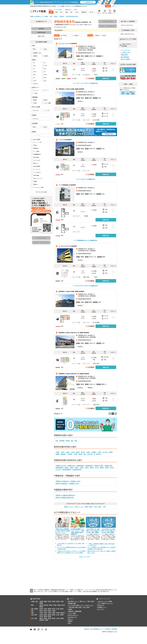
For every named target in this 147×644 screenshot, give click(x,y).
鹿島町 (78, 452)
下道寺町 (70, 454)
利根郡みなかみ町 (61, 466)
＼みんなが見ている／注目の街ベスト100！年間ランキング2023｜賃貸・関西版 (93, 531)
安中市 (112, 468)
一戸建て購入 (71, 607)
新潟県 (41, 609)
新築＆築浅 (124, 55)
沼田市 (87, 468)
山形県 (62, 601)
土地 (104, 507)
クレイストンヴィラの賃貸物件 (68, 44)
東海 (32, 611)
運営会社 (87, 629)
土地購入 (70, 609)
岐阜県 (45, 611)
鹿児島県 (42, 620)
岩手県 (49, 601)
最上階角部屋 (125, 57)
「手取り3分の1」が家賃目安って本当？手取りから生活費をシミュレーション (62, 531)
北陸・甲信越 (34, 609)
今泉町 (58, 452)
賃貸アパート (83, 601)
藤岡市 (102, 468)
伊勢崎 (68, 441)
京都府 (49, 613)
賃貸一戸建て (91, 601)
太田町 (68, 452)
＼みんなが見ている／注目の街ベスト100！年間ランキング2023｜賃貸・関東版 (108, 531)
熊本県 (54, 618)
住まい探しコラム (72, 617)
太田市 (82, 468)
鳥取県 (49, 615)
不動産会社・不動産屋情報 (75, 611)
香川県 (41, 616)
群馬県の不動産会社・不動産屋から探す (67, 483)
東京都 (41, 605)
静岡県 (49, 611)
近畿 (32, 613)
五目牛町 (90, 454)
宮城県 (54, 601)
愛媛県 (45, 616)
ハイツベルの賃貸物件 (65, 140)
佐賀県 (45, 618)
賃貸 (69, 601)
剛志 (57, 441)
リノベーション (126, 50)
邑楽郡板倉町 (80, 466)
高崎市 (72, 468)
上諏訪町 (94, 452)
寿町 (85, 454)
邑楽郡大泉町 (108, 466)
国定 (72, 441)
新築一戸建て (89, 507)
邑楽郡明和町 (89, 466)
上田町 (99, 452)
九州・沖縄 (34, 618)
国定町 (111, 452)
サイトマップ (101, 609)
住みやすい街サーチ (73, 615)
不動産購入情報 (72, 603)
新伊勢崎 (62, 441)
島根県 (54, 615)
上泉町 (88, 452)
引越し (70, 623)
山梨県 (45, 609)
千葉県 (55, 605)
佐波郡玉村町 (71, 466)
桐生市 (77, 468)
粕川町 (83, 452)
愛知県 (41, 611)
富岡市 (107, 468)
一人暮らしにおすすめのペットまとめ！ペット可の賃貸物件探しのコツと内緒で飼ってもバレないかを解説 (71, 552)
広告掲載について (102, 607)
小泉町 (75, 454)
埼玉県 (51, 605)
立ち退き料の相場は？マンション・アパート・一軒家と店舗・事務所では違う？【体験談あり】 (77, 531)
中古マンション (79, 507)
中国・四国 (34, 615)
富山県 (54, 609)
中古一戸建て (98, 507)
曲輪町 (58, 454)
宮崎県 (62, 618)
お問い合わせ (101, 605)
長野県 (49, 609)
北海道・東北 (34, 601)
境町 (76, 441)
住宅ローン (71, 619)
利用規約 (108, 629)
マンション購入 (72, 605)
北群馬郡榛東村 (67, 469)
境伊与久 (99, 454)
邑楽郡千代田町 (99, 466)
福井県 (62, 609)
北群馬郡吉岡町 (77, 469)
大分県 (58, 618)
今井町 (63, 452)
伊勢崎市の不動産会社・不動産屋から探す (68, 481)
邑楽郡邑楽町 (60, 468)
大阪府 (41, 613)
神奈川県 (46, 605)
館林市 (92, 468)
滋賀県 (54, 613)
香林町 (80, 454)
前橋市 (67, 468)
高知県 (49, 616)
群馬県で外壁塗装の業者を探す (65, 497)
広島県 (41, 615)
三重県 (54, 611)
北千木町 (105, 452)
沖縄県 (46, 620)
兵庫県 (45, 613)
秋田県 (58, 601)
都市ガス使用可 (126, 59)
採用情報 (114, 629)
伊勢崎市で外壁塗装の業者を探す (65, 495)
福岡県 (41, 618)
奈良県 (58, 613)
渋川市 (97, 468)
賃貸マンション (75, 601)
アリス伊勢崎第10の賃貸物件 (67, 185)
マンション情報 (72, 613)
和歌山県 (62, 613)
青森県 (45, 601)
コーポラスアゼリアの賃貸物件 (68, 246)
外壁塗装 (70, 621)
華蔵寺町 (63, 454)
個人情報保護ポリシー (97, 629)
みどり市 (58, 469)
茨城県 (59, 605)
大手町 (73, 452)
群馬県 (41, 607)
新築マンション (69, 507)
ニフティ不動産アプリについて (105, 603)
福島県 (41, 603)
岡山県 (45, 615)
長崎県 (49, 618)
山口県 (58, 615)
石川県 (58, 609)
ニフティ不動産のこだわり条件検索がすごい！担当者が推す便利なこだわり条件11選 (102, 548)
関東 (32, 605)
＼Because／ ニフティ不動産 (105, 601)
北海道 (41, 601)
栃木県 (63, 605)
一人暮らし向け (126, 52)
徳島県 (62, 615)
